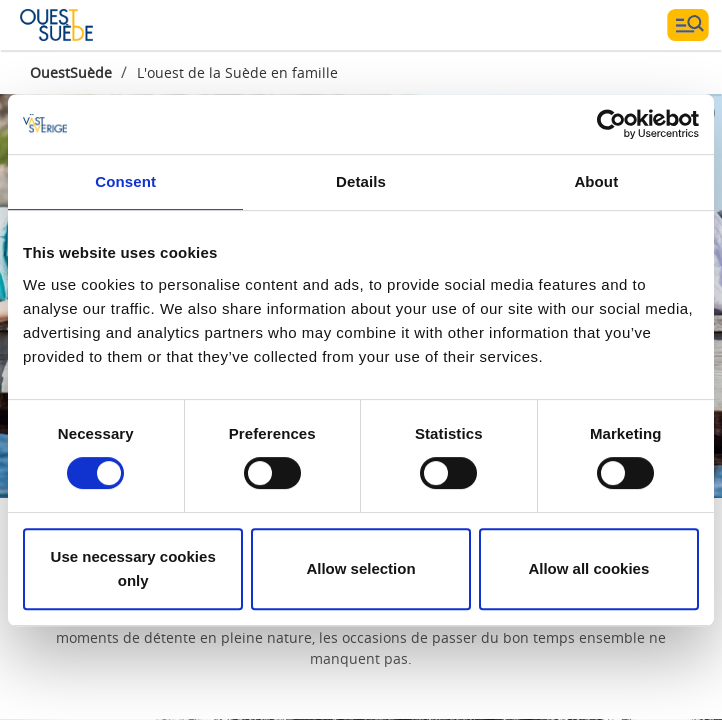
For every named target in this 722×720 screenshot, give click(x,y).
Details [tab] (361, 181)
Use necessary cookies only (133, 568)
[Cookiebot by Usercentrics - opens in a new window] (611, 124)
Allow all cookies (588, 568)
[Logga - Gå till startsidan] (90, 25)
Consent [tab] (125, 181)
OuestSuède (71, 72)
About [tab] (596, 181)
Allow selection (360, 568)
